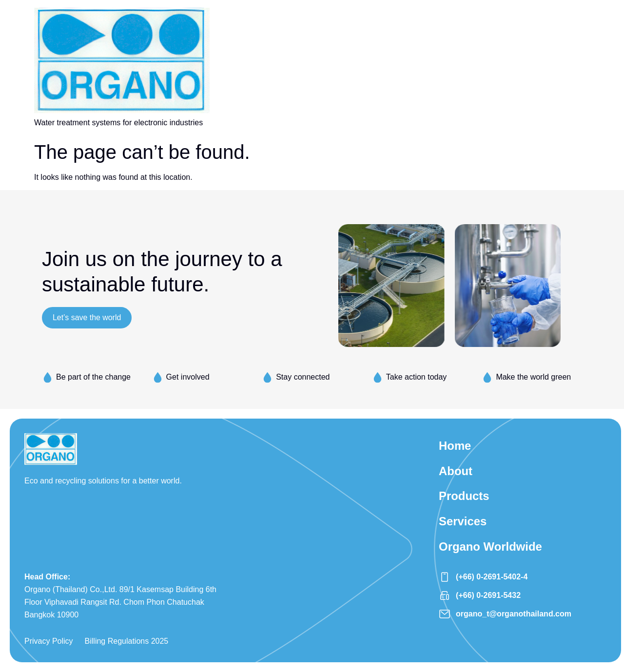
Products (464, 496)
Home (455, 446)
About (456, 471)
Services (463, 522)
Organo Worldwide (491, 547)
